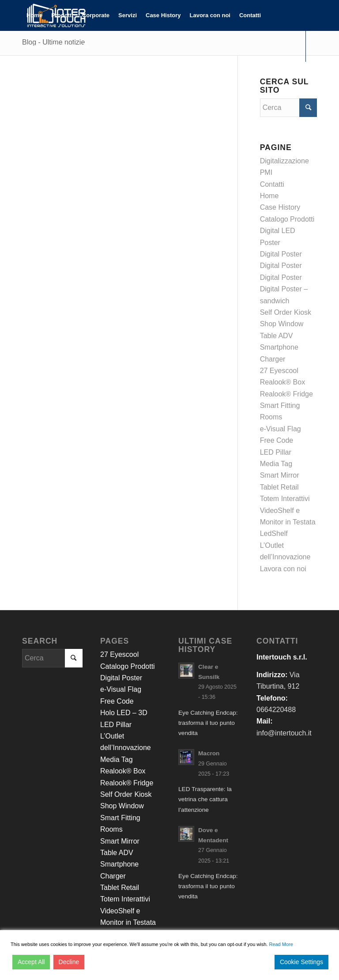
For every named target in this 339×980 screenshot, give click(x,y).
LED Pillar (276, 452)
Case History (280, 207)
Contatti (272, 184)
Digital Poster (281, 254)
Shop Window (282, 324)
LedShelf (274, 533)
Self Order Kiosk (286, 312)
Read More (281, 944)
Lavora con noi (283, 569)
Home (269, 196)
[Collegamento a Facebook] (25, 77)
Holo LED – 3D (124, 713)
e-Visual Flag (281, 429)
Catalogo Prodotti (287, 219)
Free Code (277, 440)
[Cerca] (86, 46)
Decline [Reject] (69, 962)
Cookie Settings (301, 962)
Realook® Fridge (286, 394)
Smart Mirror (280, 475)
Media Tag (276, 464)
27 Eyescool (279, 371)
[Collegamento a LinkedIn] (38, 77)
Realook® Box (283, 382)
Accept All (31, 962)
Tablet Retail (279, 487)
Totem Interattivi (285, 499)
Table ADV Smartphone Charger (279, 347)
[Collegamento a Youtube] (51, 77)
